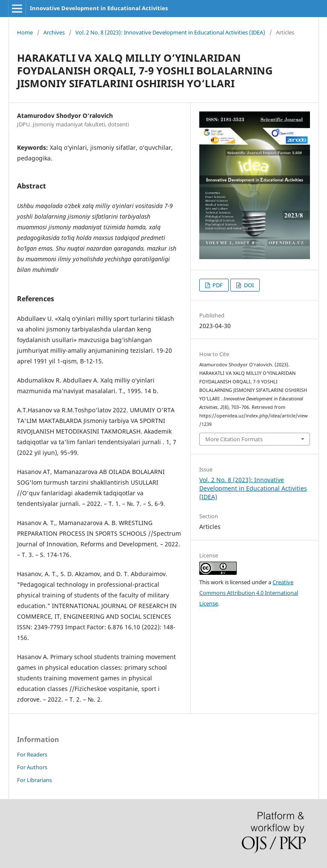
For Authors (32, 767)
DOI (248, 285)
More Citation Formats (234, 439)
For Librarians (34, 780)
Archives (54, 32)
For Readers (32, 754)
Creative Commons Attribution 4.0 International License (249, 593)
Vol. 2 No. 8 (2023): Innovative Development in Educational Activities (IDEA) (170, 32)
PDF (217, 285)
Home (25, 32)
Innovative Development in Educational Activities (99, 8)
